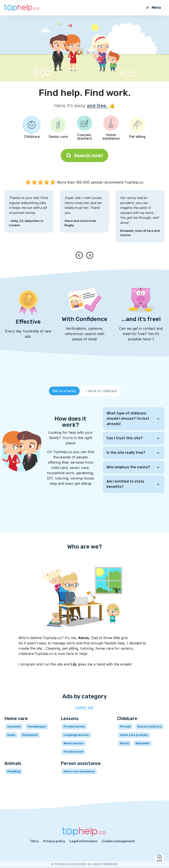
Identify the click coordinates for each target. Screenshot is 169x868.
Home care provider (134, 735)
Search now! (84, 155)
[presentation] (80, 255)
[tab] (64, 391)
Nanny (124, 743)
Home (11, 735)
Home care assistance (79, 771)
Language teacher (76, 735)
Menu (153, 8)
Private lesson (73, 752)
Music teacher (74, 743)
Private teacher (74, 727)
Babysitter (143, 743)
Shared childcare (150, 727)
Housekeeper (37, 727)
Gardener (14, 727)
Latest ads (84, 708)
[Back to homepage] (22, 8)
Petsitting (14, 771)
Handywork (30, 735)
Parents (125, 727)
